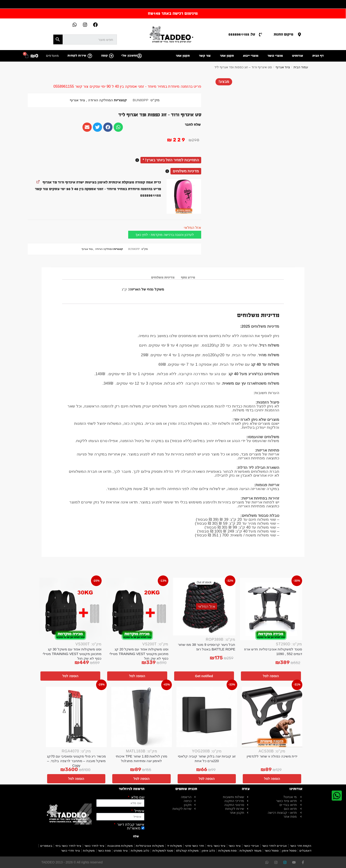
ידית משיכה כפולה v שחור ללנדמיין (272, 756)
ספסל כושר (272, 851)
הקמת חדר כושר (301, 846)
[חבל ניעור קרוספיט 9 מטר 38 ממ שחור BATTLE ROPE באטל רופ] (204, 607)
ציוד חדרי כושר (70, 851)
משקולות (89, 851)
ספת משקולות (228, 851)
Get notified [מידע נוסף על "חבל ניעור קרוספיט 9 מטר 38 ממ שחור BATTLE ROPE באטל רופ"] (204, 676)
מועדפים (52, 55)
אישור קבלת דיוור (130, 825)
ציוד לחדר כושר (94, 846)
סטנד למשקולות (163, 851)
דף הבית (318, 56)
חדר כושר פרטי (195, 846)
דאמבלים (305, 851)
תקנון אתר (227, 56)
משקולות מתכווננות (120, 846)
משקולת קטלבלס (187, 851)
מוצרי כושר (275, 56)
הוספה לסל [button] (271, 676)
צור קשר (205, 56)
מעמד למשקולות (250, 851)
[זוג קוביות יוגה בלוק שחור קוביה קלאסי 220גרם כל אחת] (207, 717)
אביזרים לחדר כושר (274, 846)
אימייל (139, 811)
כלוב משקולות (140, 851)
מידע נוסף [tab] (188, 277)
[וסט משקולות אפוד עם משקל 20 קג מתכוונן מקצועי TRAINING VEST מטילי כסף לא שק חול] (137, 609)
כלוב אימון (208, 851)
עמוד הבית (301, 67)
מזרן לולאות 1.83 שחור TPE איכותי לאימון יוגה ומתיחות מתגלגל (141, 759)
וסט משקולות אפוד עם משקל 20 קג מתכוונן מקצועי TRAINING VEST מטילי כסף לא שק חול (139, 654)
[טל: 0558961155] (260, 34)
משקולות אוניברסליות (150, 846)
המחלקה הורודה (100, 100)
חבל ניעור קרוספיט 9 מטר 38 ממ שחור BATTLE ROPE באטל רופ (206, 647)
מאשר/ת (134, 828)
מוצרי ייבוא (251, 56)
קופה (105, 56)
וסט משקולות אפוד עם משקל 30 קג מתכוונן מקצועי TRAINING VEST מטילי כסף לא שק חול (72, 654)
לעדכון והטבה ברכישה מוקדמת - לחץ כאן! (165, 235)
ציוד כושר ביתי (216, 846)
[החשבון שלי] (140, 56)
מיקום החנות (284, 34)
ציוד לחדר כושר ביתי (68, 846)
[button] (184, 196)
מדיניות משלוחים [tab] (163, 277)
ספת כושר (104, 851)
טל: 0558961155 (242, 34)
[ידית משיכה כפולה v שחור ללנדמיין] (272, 717)
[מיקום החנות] (299, 34)
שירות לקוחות (77, 56)
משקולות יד (175, 846)
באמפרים (46, 846)
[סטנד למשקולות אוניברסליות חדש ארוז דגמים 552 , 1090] (271, 609)
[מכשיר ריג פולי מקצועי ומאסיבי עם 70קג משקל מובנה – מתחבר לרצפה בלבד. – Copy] (76, 717)
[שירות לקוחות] (90, 56)
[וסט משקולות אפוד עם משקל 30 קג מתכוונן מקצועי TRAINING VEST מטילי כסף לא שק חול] (70, 609)
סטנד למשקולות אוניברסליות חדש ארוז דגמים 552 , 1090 (273, 651)
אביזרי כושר (251, 846)
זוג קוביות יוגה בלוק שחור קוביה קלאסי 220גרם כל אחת (207, 759)
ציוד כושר (235, 846)
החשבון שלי (129, 56)
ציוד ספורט (121, 851)
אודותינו (297, 56)
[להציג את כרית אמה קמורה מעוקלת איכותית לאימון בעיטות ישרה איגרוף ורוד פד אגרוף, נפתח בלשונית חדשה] (38, 182)
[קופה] (111, 56)
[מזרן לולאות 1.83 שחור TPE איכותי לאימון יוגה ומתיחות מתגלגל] (142, 717)
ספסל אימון (289, 851)
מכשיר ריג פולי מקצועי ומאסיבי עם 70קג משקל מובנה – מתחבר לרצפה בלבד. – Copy (76, 761)
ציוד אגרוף (283, 67)
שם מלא (137, 797)
